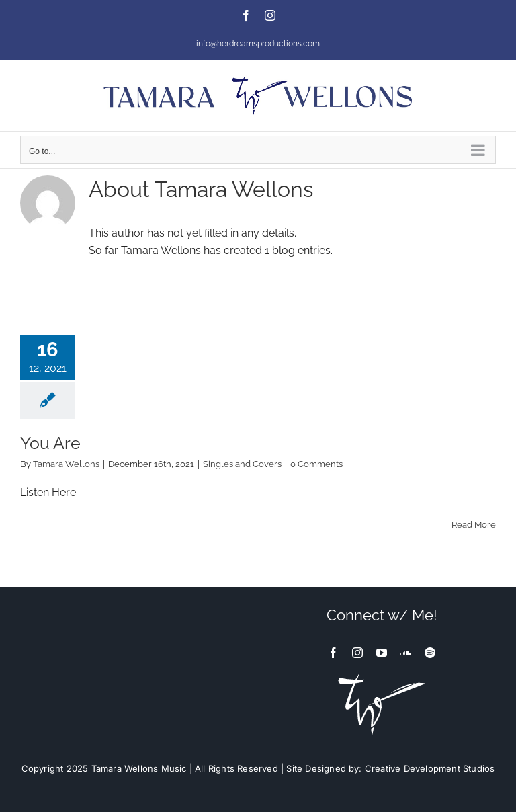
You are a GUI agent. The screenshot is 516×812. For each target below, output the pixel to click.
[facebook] (333, 653)
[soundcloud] (406, 653)
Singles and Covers (242, 464)
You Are (50, 443)
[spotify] (430, 653)
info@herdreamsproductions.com (258, 44)
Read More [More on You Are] (474, 525)
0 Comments (316, 464)
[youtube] (382, 653)
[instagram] (357, 653)
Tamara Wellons (66, 464)
